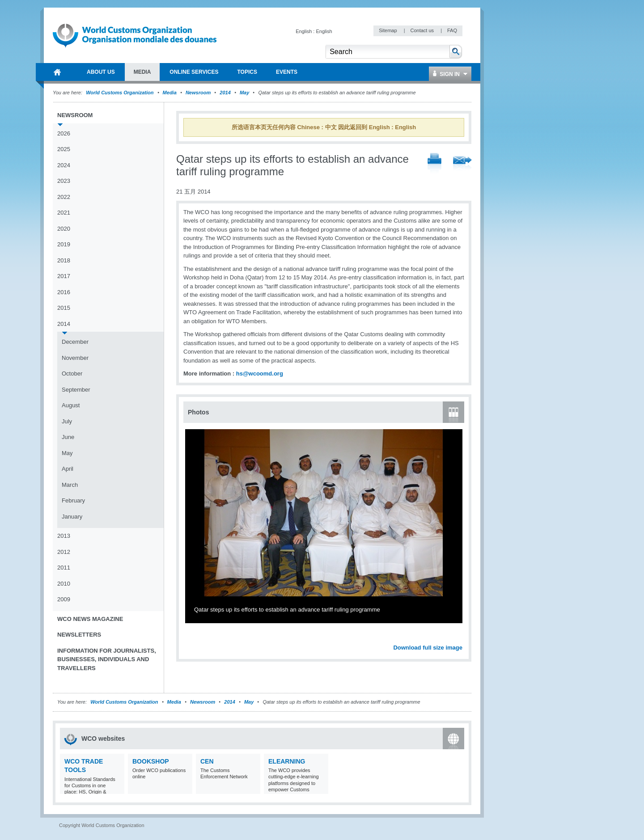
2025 (64, 149)
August (71, 405)
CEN (207, 761)
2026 (64, 133)
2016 (64, 292)
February (73, 500)
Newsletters (79, 635)
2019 (64, 244)
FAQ (452, 30)
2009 (64, 599)
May (244, 93)
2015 (64, 308)
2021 (64, 213)
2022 (64, 197)
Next (461, 638)
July (67, 421)
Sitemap (388, 30)
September (76, 390)
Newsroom (198, 93)
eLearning (287, 761)
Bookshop (151, 761)
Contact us (423, 30)
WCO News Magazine (90, 619)
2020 (64, 229)
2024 (64, 165)
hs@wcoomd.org (260, 374)
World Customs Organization (120, 93)
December (75, 342)
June (68, 437)
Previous (193, 638)
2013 (64, 536)
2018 (64, 260)
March (70, 485)
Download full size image (428, 648)
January (72, 517)
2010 (64, 584)
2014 (225, 93)
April (68, 469)
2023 (64, 181)
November (75, 358)
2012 (64, 552)
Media (170, 93)
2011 (64, 568)
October (72, 374)
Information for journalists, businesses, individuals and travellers (107, 659)
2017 (64, 276)
